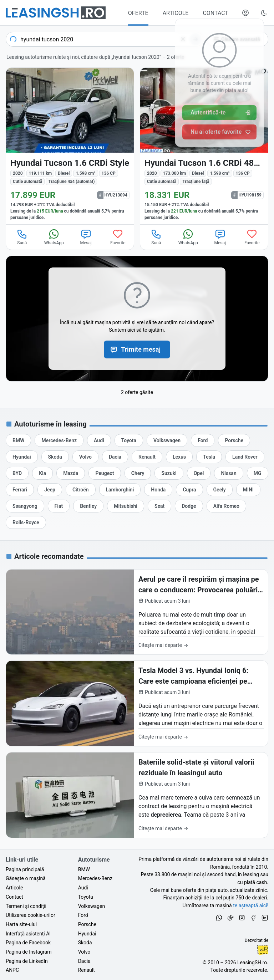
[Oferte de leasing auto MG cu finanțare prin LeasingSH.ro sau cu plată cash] (258, 473)
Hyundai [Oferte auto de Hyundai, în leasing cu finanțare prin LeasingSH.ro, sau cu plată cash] (87, 934)
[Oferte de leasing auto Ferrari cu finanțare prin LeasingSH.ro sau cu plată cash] (20, 490)
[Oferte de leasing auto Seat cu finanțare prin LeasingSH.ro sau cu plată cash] (159, 506)
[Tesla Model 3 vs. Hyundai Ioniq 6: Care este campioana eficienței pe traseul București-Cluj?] (137, 703)
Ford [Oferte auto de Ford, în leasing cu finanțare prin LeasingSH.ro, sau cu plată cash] (83, 915)
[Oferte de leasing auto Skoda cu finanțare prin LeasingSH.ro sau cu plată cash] (55, 457)
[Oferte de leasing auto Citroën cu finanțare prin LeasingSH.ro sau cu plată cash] (81, 490)
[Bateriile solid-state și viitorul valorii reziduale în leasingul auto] (137, 795)
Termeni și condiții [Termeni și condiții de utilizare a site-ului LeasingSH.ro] (26, 906)
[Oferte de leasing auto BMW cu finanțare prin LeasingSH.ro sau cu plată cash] (18, 440)
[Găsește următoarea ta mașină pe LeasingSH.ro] (56, 13)
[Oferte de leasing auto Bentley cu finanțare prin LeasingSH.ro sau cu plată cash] (88, 506)
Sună (22, 237)
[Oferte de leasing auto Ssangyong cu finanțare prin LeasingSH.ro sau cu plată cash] (25, 506)
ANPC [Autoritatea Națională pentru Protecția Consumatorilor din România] (12, 970)
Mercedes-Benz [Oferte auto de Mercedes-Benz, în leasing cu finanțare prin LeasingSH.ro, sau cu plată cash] (95, 878)
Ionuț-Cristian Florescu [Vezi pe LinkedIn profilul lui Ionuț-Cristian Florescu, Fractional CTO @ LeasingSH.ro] (263, 950)
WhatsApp (54, 237)
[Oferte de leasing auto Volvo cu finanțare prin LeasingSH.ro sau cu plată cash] (85, 457)
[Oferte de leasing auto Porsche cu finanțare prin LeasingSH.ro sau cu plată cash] (234, 440)
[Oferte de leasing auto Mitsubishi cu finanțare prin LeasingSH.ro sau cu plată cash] (126, 506)
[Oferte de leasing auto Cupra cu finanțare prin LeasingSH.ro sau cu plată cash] (189, 490)
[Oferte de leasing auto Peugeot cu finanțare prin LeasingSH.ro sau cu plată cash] (105, 473)
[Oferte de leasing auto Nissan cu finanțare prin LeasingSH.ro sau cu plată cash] (229, 473)
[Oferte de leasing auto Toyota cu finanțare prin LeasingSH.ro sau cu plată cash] (129, 440)
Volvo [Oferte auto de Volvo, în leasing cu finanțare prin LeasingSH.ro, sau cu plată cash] (84, 952)
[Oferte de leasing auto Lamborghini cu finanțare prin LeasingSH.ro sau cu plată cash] (120, 490)
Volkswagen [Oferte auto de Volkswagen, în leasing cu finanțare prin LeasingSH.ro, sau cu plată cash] (92, 906)
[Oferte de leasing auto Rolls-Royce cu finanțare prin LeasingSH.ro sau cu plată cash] (26, 522)
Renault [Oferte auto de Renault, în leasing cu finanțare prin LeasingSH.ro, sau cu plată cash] (87, 970)
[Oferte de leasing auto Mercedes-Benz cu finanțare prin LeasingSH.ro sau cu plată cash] (59, 440)
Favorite (118, 237)
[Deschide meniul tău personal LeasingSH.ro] (245, 13)
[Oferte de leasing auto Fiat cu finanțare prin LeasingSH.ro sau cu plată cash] (59, 506)
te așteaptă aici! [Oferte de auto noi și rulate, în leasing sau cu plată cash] (251, 905)
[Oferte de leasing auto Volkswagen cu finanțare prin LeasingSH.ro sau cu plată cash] (167, 440)
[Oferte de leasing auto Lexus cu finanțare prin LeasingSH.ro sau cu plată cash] (179, 457)
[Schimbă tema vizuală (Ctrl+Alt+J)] (264, 13)
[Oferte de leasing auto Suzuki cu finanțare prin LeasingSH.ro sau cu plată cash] (169, 473)
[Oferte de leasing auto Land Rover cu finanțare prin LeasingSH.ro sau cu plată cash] (245, 457)
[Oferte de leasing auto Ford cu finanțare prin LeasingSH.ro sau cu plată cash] (203, 440)
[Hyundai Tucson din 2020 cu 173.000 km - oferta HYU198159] (204, 146)
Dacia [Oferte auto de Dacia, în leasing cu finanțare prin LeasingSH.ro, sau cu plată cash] (84, 961)
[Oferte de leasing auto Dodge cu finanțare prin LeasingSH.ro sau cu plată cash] (189, 506)
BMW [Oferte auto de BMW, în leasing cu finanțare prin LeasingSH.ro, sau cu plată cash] (84, 869)
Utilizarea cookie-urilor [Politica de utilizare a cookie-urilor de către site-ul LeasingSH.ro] (31, 915)
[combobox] (105, 39)
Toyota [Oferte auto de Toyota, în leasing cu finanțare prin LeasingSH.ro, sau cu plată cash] (86, 897)
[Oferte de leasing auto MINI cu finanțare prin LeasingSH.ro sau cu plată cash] (248, 490)
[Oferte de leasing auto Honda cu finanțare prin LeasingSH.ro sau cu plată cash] (158, 490)
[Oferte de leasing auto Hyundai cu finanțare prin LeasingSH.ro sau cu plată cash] (22, 457)
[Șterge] (183, 39)
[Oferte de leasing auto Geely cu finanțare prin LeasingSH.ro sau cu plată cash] (220, 490)
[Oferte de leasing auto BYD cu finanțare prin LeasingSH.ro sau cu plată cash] (17, 473)
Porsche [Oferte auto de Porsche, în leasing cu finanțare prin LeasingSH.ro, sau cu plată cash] (87, 924)
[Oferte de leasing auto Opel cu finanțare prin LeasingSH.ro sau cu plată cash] (199, 473)
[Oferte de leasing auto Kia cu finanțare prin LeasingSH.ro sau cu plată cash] (42, 473)
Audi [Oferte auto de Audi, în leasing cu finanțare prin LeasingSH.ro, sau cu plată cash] (83, 888)
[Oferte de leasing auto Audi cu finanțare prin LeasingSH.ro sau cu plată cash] (99, 440)
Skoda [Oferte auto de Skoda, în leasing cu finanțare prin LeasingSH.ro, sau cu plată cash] (85, 943)
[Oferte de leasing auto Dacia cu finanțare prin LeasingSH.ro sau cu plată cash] (115, 457)
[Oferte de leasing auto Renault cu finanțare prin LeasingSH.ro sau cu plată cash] (147, 457)
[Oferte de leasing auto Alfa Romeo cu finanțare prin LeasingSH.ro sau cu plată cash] (226, 506)
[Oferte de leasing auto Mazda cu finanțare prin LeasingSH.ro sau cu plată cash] (71, 473)
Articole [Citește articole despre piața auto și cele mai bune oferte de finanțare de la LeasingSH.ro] (14, 888)
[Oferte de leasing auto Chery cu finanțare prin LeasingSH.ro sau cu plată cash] (138, 473)
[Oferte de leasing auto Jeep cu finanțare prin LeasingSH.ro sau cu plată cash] (50, 490)
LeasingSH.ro (252, 963)
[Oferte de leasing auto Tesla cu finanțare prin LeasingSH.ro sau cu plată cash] (209, 457)
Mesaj (86, 237)
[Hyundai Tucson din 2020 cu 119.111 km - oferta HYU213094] (70, 146)
